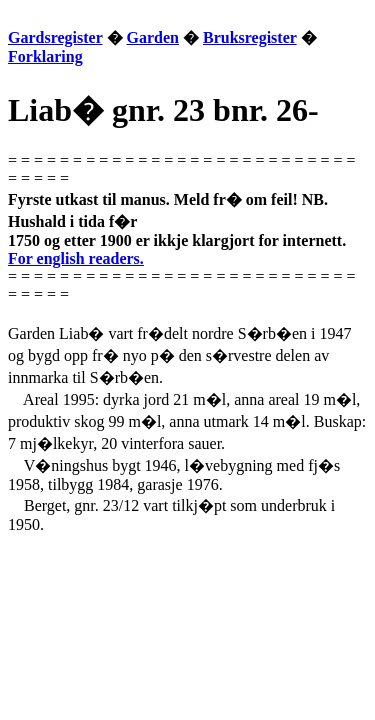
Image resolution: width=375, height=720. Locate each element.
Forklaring (45, 56)
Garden (153, 37)
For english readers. (76, 258)
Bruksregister (250, 37)
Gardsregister (55, 37)
